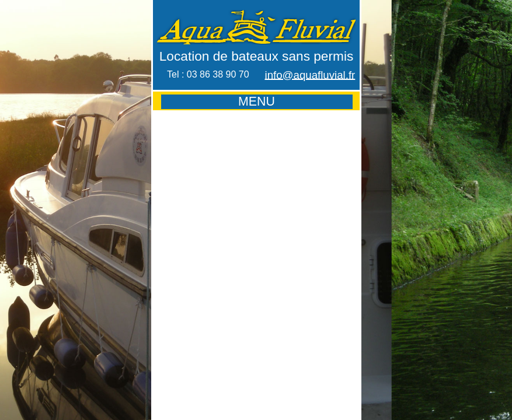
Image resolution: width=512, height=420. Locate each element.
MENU (257, 101)
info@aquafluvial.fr (310, 75)
